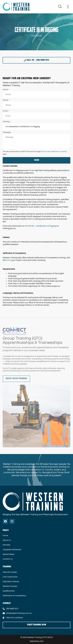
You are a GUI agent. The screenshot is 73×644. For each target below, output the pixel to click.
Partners (6, 545)
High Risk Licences (11, 582)
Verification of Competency (14, 596)
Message (7, 132)
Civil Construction (10, 577)
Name (6, 90)
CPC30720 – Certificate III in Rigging (41, 226)
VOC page (10, 260)
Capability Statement (12, 550)
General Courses (10, 586)
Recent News (8, 554)
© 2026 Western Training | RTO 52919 (37, 637)
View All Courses (10, 572)
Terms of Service (61, 152)
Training (6, 122)
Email (5, 111)
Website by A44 (36, 641)
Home (5, 536)
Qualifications (9, 591)
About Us (7, 540)
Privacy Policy (46, 152)
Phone (6, 100)
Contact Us (8, 559)
